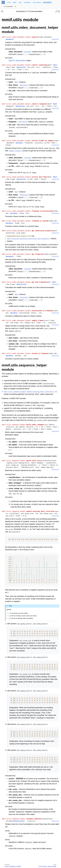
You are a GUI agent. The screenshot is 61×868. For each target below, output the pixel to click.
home (9, 2)
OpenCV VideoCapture (17, 61)
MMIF (15, 2)
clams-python (37, 2)
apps (20, 2)
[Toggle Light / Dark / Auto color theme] (56, 11)
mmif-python (47, 2)
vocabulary (27, 2)
